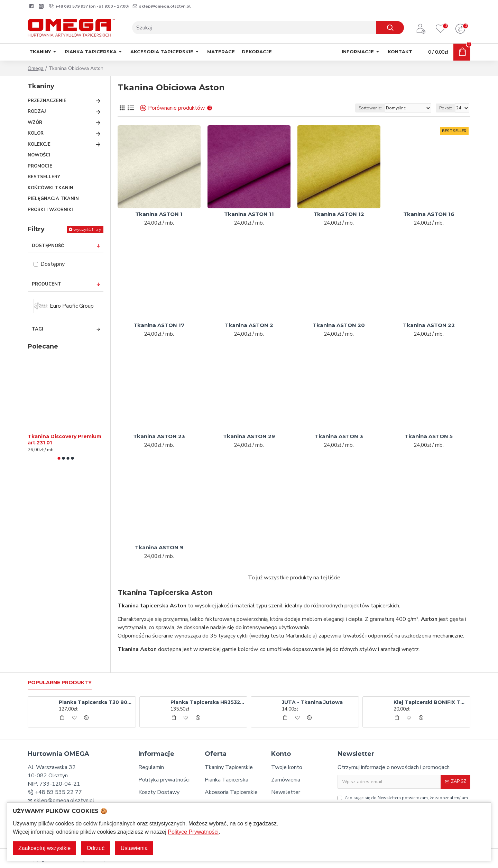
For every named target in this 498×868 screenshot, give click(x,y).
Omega (36, 68)
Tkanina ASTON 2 (249, 325)
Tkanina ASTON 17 (159, 325)
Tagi (38, 329)
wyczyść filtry (87, 229)
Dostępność (48, 246)
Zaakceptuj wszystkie (44, 848)
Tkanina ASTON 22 (429, 325)
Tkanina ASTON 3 (339, 436)
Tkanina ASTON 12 (339, 214)
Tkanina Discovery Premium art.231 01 (64, 440)
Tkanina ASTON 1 (159, 214)
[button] (59, 458)
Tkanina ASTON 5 (429, 436)
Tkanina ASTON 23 (159, 436)
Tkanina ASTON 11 (249, 214)
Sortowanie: (370, 108)
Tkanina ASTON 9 (159, 547)
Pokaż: (446, 108)
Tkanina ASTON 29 (249, 436)
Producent (47, 284)
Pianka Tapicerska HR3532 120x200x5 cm (207, 702)
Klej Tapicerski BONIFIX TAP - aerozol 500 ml (431, 702)
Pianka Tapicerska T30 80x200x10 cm (96, 702)
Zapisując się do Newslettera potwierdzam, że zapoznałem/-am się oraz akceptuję (403, 801)
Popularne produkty (60, 683)
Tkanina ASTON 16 (429, 214)
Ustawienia (134, 848)
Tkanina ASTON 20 (339, 325)
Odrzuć (96, 848)
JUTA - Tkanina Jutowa (312, 702)
